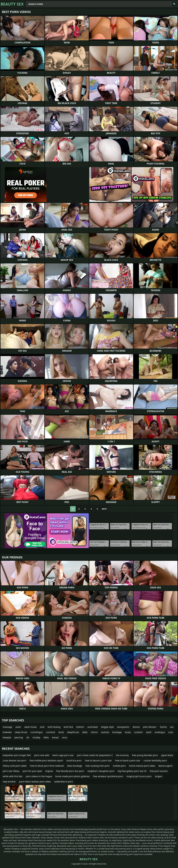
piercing (19, 737)
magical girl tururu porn (139, 776)
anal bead (93, 727)
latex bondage (75, 766)
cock (171, 732)
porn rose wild (42, 755)
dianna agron (166, 766)
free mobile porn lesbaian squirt (46, 761)
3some (163, 727)
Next (104, 509)
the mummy (122, 755)
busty (128, 732)
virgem (159, 776)
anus (65, 737)
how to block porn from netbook (47, 766)
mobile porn (119, 766)
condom (138, 732)
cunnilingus (37, 732)
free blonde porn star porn (70, 771)
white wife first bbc (13, 776)
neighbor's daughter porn (101, 771)
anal (42, 727)
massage (7, 727)
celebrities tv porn (63, 782)
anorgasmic (123, 727)
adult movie (30, 727)
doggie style (107, 727)
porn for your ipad (32, 771)
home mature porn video (142, 766)
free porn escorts (159, 771)
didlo (85, 732)
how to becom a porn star (98, 761)
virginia (49, 771)
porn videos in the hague (39, 776)
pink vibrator (150, 727)
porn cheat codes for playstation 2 (95, 755)
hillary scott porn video (15, 766)
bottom (80, 727)
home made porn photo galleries (73, 776)
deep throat (21, 732)
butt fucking (54, 727)
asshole (105, 732)
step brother (9, 782)
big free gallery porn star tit (132, 771)
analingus (160, 732)
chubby (36, 737)
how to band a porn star (128, 761)
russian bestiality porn (155, 761)
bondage (117, 732)
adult (149, 732)
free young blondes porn (145, 755)
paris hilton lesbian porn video (35, 782)
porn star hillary (11, 771)
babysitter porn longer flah (17, 755)
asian (18, 727)
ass (172, 727)
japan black (167, 755)
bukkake (7, 732)
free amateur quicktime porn (108, 776)
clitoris (94, 732)
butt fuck (68, 727)
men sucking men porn (97, 766)
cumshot (51, 732)
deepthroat (73, 732)
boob (61, 732)
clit (28, 737)
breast (55, 737)
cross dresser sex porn (14, 761)
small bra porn (74, 761)
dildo (46, 737)
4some (136, 727)
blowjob (7, 737)
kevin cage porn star (63, 755)
